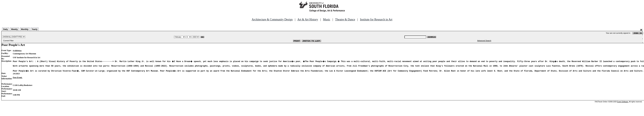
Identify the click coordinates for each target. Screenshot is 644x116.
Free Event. (18, 79)
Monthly (25, 29)
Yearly (35, 29)
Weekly (14, 29)
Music (327, 19)
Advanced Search (484, 41)
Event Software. (623, 103)
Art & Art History (308, 19)
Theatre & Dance (345, 19)
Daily (6, 29)
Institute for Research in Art (376, 19)
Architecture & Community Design (272, 19)
